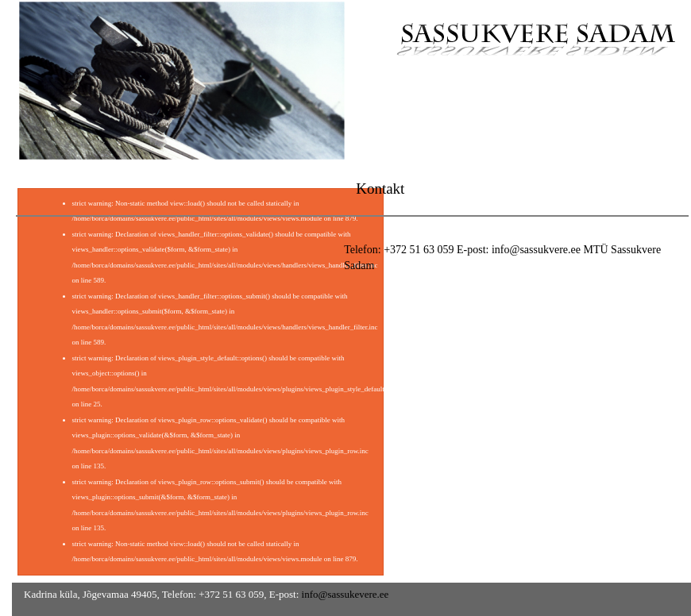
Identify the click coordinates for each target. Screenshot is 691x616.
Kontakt (640, 104)
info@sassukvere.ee (536, 250)
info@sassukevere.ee (345, 594)
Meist (498, 104)
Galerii (567, 104)
